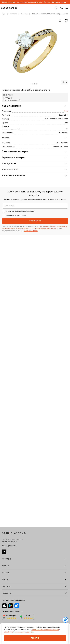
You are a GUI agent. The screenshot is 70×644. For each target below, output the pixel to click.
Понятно (35, 638)
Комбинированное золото (56, 119)
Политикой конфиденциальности (45, 630)
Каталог (14, 14)
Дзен (4, 552)
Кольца (24, 14)
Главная (4, 14)
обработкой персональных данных (19, 632)
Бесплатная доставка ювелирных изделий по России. (27, 2)
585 (66, 123)
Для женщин (62, 143)
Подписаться (35, 221)
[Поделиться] (60, 20)
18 (67, 129)
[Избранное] (66, 20)
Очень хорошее (61, 146)
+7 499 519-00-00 (9, 542)
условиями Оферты (31, 231)
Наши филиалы (9, 546)
